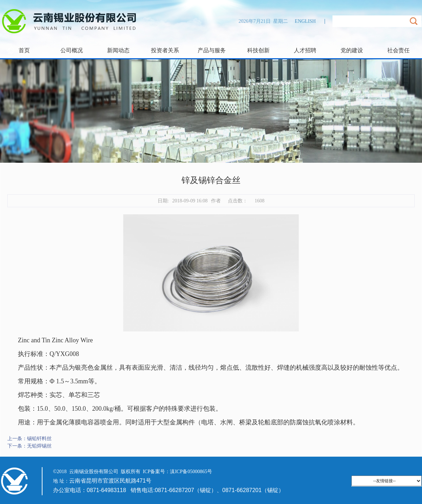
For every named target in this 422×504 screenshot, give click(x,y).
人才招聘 (305, 50)
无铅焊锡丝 (39, 446)
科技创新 (258, 50)
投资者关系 (165, 50)
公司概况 (72, 50)
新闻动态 (118, 50)
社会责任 (398, 50)
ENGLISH (305, 21)
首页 (24, 50)
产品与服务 (212, 50)
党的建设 (352, 50)
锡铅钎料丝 (39, 439)
